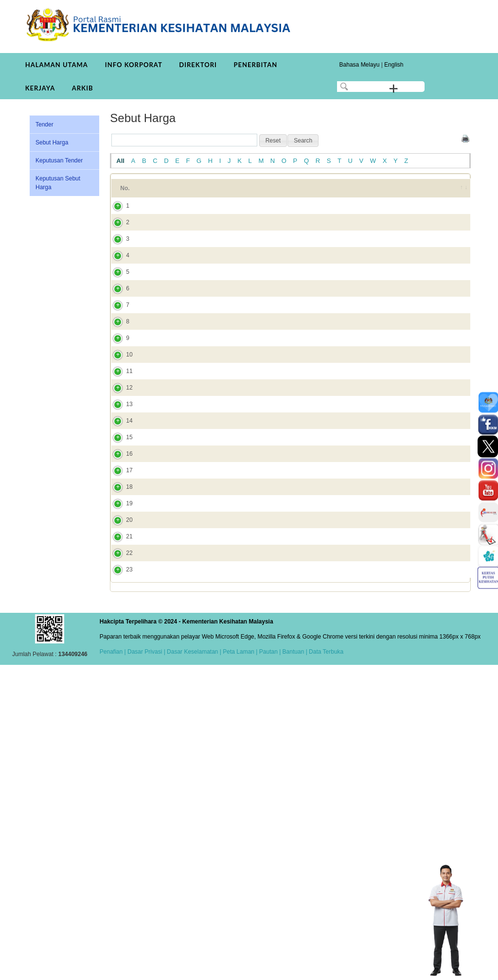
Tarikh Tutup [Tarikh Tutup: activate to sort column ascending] (367, 193)
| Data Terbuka (324, 967)
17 (119, 702)
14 (119, 626)
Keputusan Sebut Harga (58, 183)
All (120, 161)
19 (119, 762)
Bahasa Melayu (360, 65)
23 (119, 872)
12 (119, 571)
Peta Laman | (240, 967)
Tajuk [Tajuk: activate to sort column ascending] (161, 193)
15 (119, 652)
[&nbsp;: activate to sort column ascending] (457, 193)
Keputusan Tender (59, 160)
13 (119, 601)
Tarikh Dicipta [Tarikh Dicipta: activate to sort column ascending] (415, 193)
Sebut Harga (52, 143)
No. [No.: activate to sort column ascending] (125, 193)
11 (119, 537)
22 (119, 837)
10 (119, 499)
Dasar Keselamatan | (193, 967)
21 (119, 812)
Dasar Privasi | (146, 967)
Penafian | (113, 967)
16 (119, 677)
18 (119, 732)
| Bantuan (291, 967)
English (394, 65)
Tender (44, 125)
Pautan (268, 967)
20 (119, 787)
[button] (273, 141)
